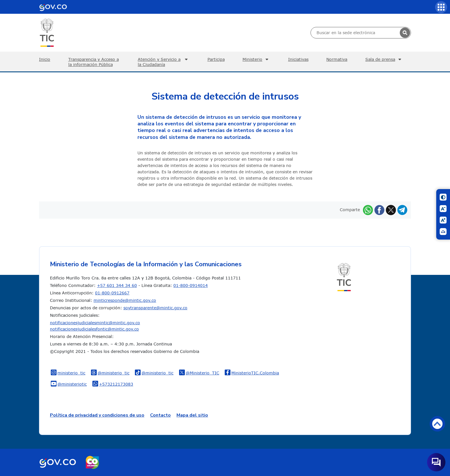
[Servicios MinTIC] (441, 7)
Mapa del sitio (192, 415)
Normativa (337, 59)
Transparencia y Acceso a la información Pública (94, 62)
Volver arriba (437, 424)
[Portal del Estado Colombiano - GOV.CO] (53, 7)
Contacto (160, 415)
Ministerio (256, 59)
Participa (216, 59)
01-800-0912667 (112, 293)
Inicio (45, 59)
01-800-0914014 (191, 285)
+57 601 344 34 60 (117, 285)
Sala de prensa (384, 59)
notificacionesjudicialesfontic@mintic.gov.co (94, 329)
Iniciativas (298, 59)
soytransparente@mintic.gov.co (155, 308)
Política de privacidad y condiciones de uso (97, 415)
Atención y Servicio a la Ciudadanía (164, 62)
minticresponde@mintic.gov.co (125, 300)
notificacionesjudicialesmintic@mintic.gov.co (95, 323)
